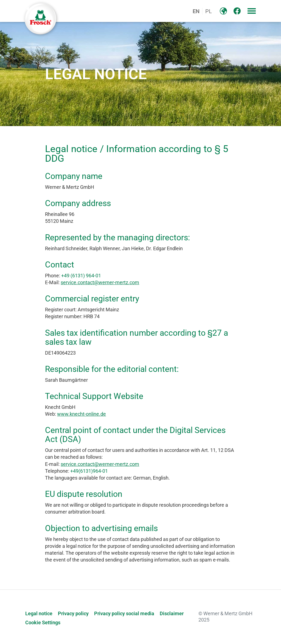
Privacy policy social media (124, 614)
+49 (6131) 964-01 (81, 276)
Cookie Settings (43, 623)
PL (209, 11)
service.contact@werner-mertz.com (100, 282)
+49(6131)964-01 (89, 471)
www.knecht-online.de (82, 414)
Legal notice (39, 614)
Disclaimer (172, 614)
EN (196, 11)
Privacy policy (73, 614)
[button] (252, 11)
